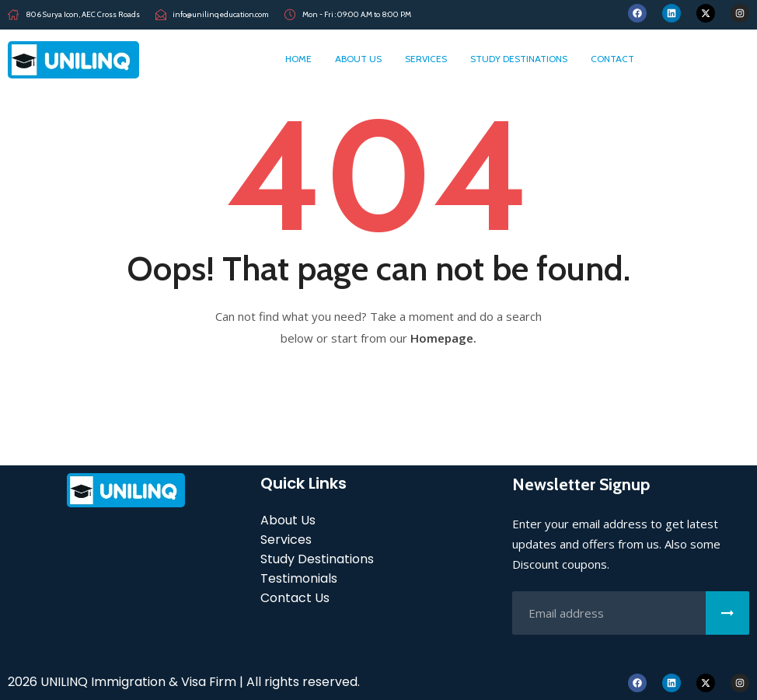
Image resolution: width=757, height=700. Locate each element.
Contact (612, 59)
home (298, 59)
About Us (358, 59)
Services (426, 59)
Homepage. (443, 338)
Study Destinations (519, 59)
